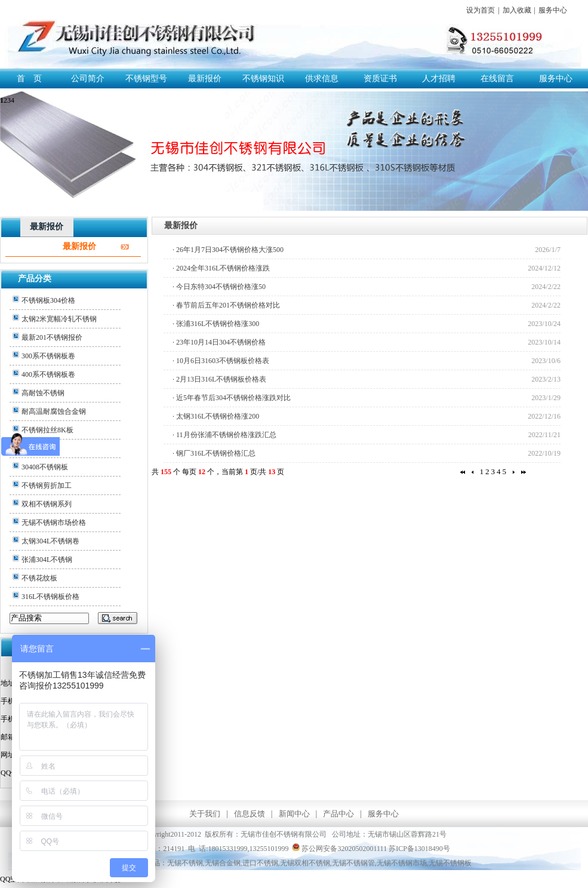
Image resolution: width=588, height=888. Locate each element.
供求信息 (322, 79)
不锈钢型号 (146, 79)
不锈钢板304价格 (48, 300)
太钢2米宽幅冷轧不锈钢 (59, 319)
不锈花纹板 (39, 578)
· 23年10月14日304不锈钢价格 (219, 342)
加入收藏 (517, 10)
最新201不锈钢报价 (52, 337)
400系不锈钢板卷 (48, 374)
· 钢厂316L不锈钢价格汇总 (214, 453)
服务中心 (553, 10)
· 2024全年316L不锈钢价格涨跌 (221, 268)
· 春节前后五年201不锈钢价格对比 (226, 305)
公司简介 (88, 79)
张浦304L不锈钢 (47, 560)
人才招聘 (439, 79)
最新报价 (205, 79)
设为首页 (481, 10)
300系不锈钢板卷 (48, 356)
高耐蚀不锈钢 (43, 393)
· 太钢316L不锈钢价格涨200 (216, 416)
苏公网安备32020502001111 (339, 849)
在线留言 (497, 79)
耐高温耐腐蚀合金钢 (54, 411)
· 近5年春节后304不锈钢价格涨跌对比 (232, 398)
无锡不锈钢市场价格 (54, 523)
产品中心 (338, 814)
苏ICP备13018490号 (419, 849)
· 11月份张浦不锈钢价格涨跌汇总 (224, 435)
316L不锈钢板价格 (50, 597)
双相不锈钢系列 (47, 504)
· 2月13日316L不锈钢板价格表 (219, 379)
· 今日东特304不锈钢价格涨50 (219, 287)
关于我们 (205, 814)
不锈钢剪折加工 (47, 486)
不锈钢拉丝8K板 (47, 430)
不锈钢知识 (263, 79)
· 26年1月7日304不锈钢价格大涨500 (228, 250)
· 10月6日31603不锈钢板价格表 (221, 361)
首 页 (29, 79)
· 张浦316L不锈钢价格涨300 (216, 324)
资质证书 (380, 79)
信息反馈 (250, 814)
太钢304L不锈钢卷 (50, 541)
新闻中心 (294, 814)
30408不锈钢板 (45, 467)
